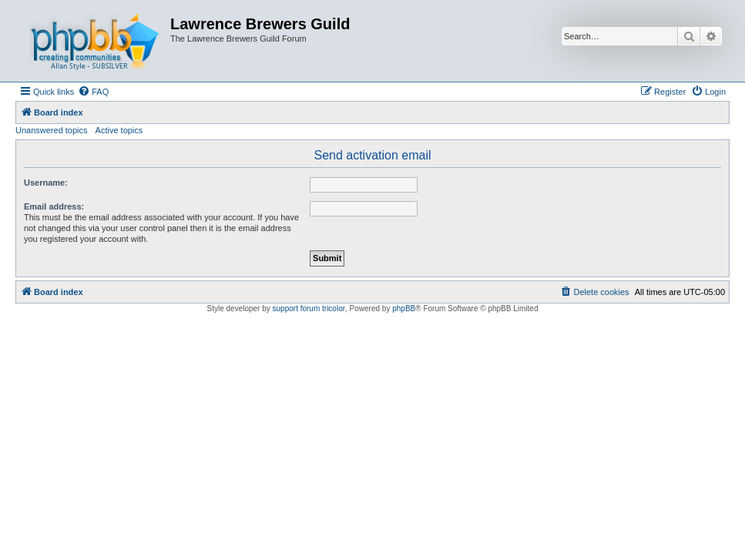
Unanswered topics (52, 130)
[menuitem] (93, 92)
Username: (46, 183)
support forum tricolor (309, 309)
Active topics (119, 130)
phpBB (404, 309)
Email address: (54, 206)
